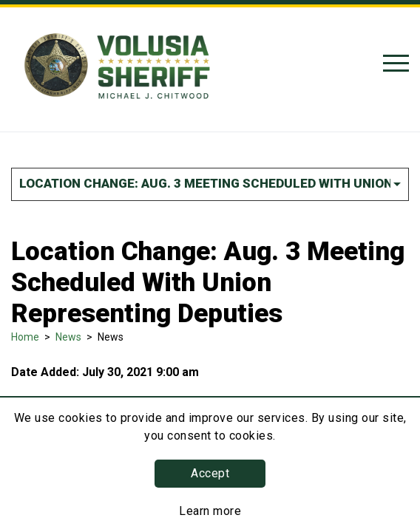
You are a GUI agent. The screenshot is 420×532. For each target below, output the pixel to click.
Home (25, 337)
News (68, 337)
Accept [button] (210, 473)
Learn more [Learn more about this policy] (210, 511)
